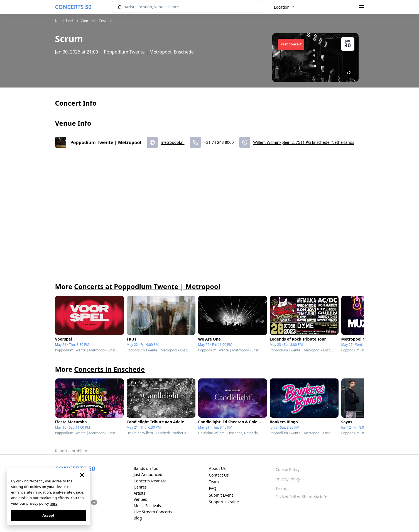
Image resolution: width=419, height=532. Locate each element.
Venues (140, 499)
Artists (139, 493)
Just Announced (148, 474)
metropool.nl (172, 142)
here (54, 503)
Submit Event (221, 495)
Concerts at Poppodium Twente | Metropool (147, 286)
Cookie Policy (288, 469)
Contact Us (219, 475)
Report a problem (71, 451)
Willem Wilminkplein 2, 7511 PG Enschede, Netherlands (304, 142)
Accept (48, 515)
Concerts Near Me (150, 481)
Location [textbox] (282, 7)
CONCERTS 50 (73, 7)
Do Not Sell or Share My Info (302, 497)
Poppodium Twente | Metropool (106, 142)
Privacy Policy (288, 479)
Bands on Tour (147, 468)
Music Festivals (147, 506)
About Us (217, 468)
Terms (281, 488)
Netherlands (65, 21)
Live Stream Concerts (153, 512)
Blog (138, 518)
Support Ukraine (224, 502)
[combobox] (284, 7)
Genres (140, 487)
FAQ (213, 488)
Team (214, 482)
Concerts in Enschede (98, 21)
